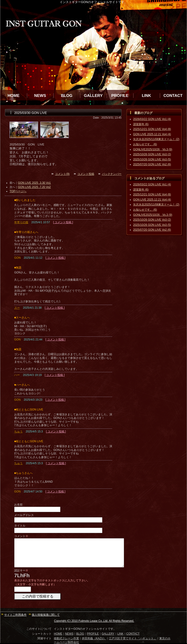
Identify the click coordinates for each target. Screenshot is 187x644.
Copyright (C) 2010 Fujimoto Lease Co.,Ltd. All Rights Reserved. (94, 621)
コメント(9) (62, 174)
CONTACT (173, 96)
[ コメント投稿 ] (63, 222)
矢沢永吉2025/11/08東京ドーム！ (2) (156, 139)
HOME (14, 96)
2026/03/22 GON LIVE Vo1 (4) (152, 119)
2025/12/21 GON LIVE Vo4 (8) (152, 129)
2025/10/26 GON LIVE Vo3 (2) (152, 154)
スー (17, 308)
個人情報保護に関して (46, 615)
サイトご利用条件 (15, 615)
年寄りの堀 (21, 222)
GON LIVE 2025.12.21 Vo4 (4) (152, 134)
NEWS (40, 96)
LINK (146, 96)
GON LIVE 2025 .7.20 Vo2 (34, 187)
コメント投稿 (86, 174)
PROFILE (120, 96)
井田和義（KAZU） (94, 638)
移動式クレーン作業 (66, 638)
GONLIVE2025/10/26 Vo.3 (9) (153, 149)
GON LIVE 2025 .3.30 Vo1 (34, 183)
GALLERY (93, 96)
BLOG (67, 96)
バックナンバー (112, 174)
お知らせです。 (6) (145, 144)
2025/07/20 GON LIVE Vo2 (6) (152, 164)
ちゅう (18, 432)
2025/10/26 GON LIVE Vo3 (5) (152, 159)
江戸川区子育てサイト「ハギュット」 (133, 638)
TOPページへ (18, 191)
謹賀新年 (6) (141, 124)
